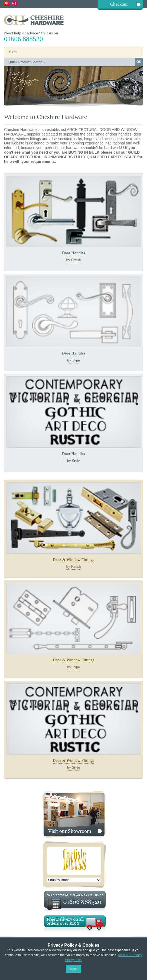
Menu (13, 52)
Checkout (119, 4)
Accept (73, 969)
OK (139, 62)
